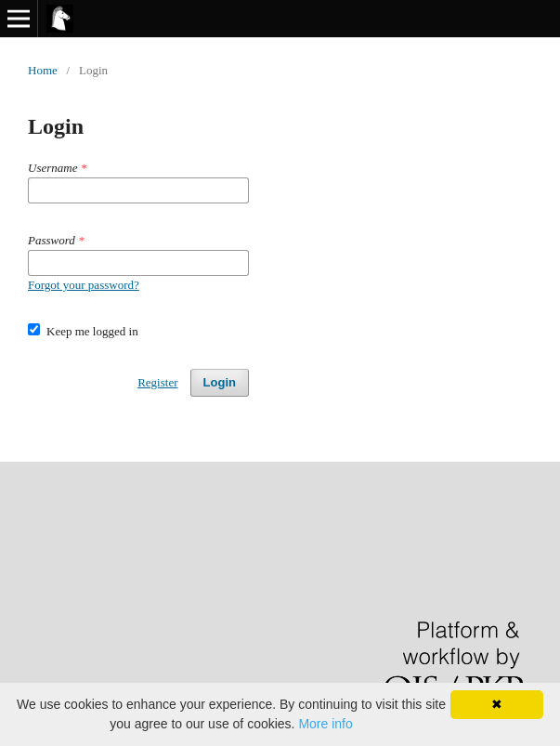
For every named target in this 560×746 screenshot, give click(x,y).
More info (325, 724)
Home (43, 70)
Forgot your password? (84, 285)
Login (220, 382)
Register (157, 382)
